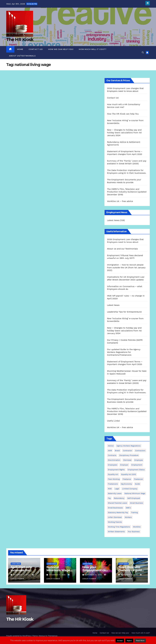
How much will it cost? (93, 49)
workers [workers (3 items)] (128, 517)
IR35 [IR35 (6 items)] (110, 489)
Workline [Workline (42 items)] (137, 527)
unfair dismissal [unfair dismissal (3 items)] (115, 517)
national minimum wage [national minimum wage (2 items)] (135, 493)
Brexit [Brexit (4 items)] (117, 451)
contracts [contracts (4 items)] (112, 455)
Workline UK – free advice (120, 201)
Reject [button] (129, 641)
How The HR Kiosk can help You (123, 114)
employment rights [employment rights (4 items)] (116, 470)
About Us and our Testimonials (122, 249)
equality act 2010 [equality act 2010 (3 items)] (129, 474)
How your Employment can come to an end (95, 570)
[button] (143, 52)
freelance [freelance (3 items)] (127, 479)
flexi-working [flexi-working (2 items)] (114, 479)
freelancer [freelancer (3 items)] (139, 479)
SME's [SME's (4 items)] (128, 508)
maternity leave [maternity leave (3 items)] (115, 493)
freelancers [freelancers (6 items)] (113, 484)
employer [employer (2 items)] (124, 465)
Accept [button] (120, 641)
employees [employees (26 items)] (113, 465)
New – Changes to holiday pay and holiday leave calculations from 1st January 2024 (124, 133)
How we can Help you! (61, 49)
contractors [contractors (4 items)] (140, 451)
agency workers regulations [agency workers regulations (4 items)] (129, 446)
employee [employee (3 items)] (139, 460)
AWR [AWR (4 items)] (110, 451)
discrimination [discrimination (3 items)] (114, 460)
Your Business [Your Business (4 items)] (134, 532)
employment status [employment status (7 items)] (136, 470)
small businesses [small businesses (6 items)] (115, 508)
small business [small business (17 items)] (136, 503)
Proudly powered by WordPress (19, 636)
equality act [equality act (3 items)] (113, 474)
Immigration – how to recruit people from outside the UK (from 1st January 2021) (126, 268)
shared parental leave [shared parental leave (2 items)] (117, 503)
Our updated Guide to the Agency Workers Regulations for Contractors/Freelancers (124, 352)
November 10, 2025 (94, 575)
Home (20, 49)
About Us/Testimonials (22, 56)
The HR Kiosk (20, 39)
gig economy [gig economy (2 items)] (126, 484)
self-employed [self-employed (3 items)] (134, 498)
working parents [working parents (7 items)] (115, 522)
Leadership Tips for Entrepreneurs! (124, 312)
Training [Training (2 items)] (134, 512)
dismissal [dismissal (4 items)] (127, 460)
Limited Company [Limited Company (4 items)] (130, 489)
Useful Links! (113, 421)
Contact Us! (36, 49)
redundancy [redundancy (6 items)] (119, 498)
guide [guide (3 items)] (137, 484)
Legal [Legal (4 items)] (117, 489)
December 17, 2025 (22, 575)
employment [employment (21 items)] (137, 465)
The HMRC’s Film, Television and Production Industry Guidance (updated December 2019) (127, 192)
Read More (140, 641)
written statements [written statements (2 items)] (116, 532)
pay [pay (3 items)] (109, 498)
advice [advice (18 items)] (111, 446)
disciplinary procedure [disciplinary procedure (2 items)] (129, 455)
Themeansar (53, 636)
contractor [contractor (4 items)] (128, 451)
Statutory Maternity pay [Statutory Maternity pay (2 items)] (118, 512)
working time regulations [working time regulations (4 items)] (119, 527)
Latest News (113, 220)
